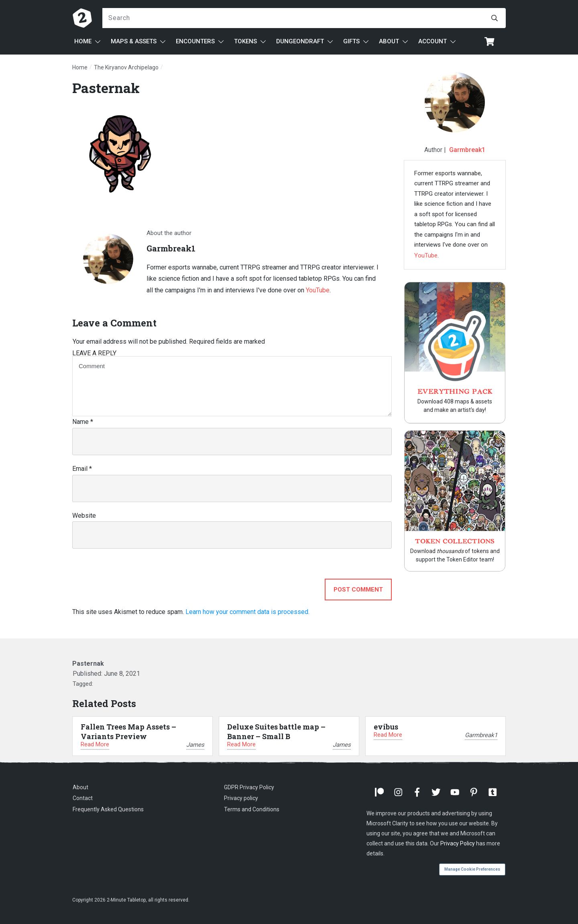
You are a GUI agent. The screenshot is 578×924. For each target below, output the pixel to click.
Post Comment (358, 590)
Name (83, 422)
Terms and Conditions (252, 809)
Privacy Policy (458, 843)
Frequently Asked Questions (108, 809)
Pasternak (106, 88)
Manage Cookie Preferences (472, 869)
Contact (83, 798)
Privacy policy (241, 798)
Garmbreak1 (467, 150)
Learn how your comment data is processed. (247, 612)
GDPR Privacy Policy (249, 787)
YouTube (318, 290)
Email (82, 469)
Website (84, 516)
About (80, 787)
